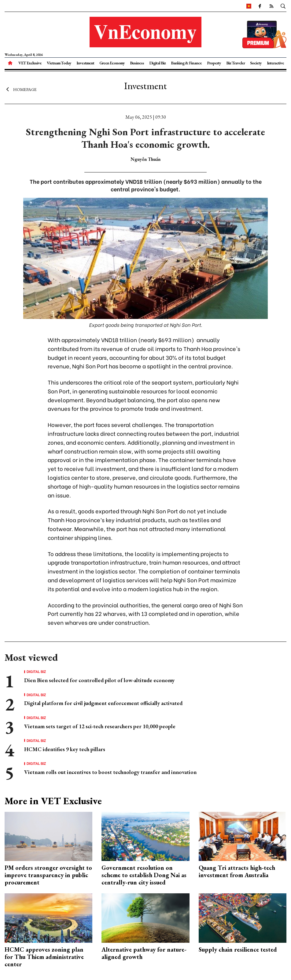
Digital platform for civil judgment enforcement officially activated (103, 703)
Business (137, 63)
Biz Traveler (236, 63)
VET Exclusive (30, 63)
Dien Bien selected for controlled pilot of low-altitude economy (99, 680)
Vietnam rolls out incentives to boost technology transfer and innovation (110, 772)
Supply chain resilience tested (238, 949)
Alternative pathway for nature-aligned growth (144, 953)
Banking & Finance (186, 63)
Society (256, 63)
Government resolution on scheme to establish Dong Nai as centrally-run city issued (144, 875)
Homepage (21, 89)
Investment (85, 63)
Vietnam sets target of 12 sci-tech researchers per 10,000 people (100, 726)
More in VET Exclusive (53, 801)
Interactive (275, 63)
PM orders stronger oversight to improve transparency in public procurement (48, 875)
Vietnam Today (59, 63)
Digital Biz (157, 63)
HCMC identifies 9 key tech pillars (65, 749)
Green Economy (112, 63)
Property (214, 63)
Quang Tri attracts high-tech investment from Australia (237, 871)
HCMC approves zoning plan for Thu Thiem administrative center (44, 957)
